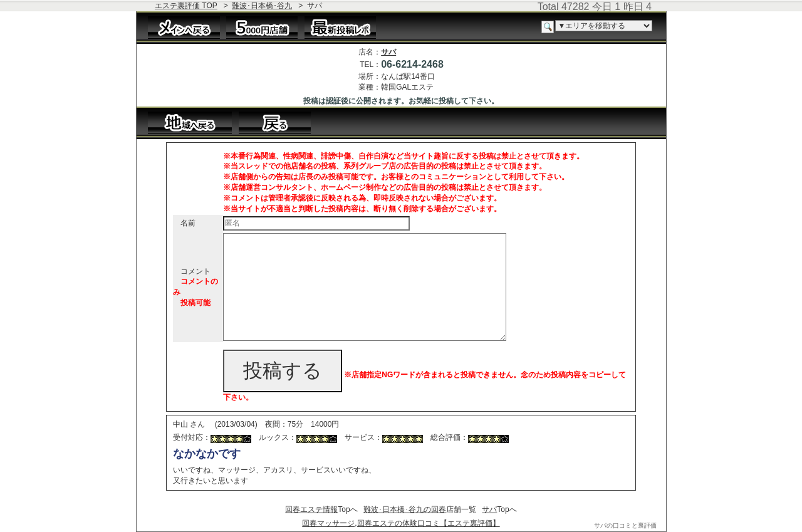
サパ (388, 52)
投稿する (283, 371)
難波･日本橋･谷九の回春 (405, 509)
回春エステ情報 (311, 509)
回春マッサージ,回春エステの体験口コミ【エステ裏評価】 (401, 523)
